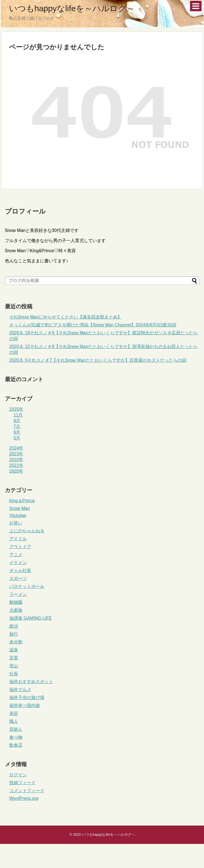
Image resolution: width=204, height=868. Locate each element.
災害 (14, 658)
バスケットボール (27, 586)
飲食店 (16, 745)
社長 (14, 674)
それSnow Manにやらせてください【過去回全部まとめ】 (66, 317)
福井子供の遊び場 (27, 698)
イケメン (18, 563)
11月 (18, 415)
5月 (17, 438)
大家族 (16, 610)
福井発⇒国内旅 (25, 705)
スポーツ (18, 578)
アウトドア (20, 547)
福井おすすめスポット (31, 682)
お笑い (16, 523)
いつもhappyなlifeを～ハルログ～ (72, 8)
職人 (14, 721)
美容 (14, 713)
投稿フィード (22, 783)
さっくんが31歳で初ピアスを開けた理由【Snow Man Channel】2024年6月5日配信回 (93, 325)
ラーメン (18, 594)
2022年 (16, 460)
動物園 (16, 602)
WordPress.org (24, 798)
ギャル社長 (20, 570)
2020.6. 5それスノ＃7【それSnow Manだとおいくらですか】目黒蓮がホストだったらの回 (98, 360)
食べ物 (16, 737)
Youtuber (18, 515)
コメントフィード (27, 791)
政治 (14, 626)
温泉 (14, 650)
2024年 (16, 448)
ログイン (18, 775)
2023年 (16, 454)
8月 (17, 421)
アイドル (18, 539)
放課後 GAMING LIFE (31, 618)
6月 (17, 432)
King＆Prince (22, 501)
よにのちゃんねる (27, 531)
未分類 (16, 642)
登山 (14, 666)
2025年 (16, 409)
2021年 (16, 465)
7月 (17, 426)
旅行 (14, 634)
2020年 (16, 471)
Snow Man (20, 508)
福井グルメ (20, 690)
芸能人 (16, 729)
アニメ (16, 555)
